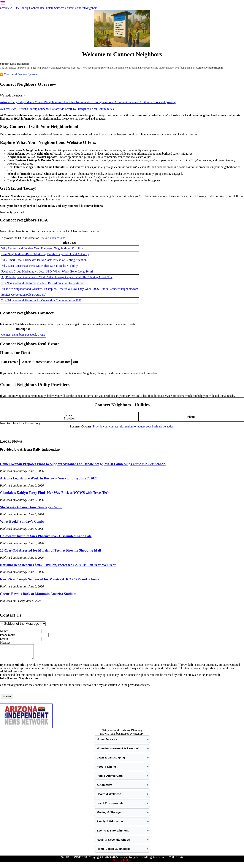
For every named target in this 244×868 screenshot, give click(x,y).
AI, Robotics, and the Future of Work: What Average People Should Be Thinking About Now (57, 277)
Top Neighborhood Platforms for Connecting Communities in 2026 (41, 300)
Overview (6, 8)
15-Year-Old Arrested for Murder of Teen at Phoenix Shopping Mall (50, 550)
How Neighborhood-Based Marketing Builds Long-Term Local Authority (45, 254)
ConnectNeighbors (86, 8)
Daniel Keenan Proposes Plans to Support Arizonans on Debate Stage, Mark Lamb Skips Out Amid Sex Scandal (83, 464)
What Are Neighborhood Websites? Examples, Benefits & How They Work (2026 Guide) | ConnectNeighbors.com (70, 289)
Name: (4, 631)
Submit (7, 699)
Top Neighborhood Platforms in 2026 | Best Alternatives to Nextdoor (42, 283)
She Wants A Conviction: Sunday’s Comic (31, 507)
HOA (16, 8)
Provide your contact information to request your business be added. (134, 426)
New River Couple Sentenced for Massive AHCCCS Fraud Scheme (50, 579)
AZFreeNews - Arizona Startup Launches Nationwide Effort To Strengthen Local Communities (57, 109)
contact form (58, 238)
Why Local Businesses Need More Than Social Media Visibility (40, 266)
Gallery (24, 8)
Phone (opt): (7, 635)
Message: (6, 643)
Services (59, 8)
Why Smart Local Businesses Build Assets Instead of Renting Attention (44, 260)
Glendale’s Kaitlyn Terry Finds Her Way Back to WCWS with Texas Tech (55, 493)
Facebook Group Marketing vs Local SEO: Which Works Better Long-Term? (47, 271)
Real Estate (47, 8)
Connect (34, 8)
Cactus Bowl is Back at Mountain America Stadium (38, 594)
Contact (70, 8)
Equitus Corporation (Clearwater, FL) (24, 295)
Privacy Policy (122, 863)
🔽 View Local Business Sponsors (19, 74)
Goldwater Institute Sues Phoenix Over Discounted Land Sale (46, 536)
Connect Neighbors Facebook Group (23, 335)
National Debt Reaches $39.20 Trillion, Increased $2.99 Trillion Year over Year (58, 565)
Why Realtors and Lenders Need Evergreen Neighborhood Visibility (42, 248)
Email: (4, 639)
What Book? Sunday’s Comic (22, 521)
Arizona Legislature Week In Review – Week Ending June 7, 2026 (49, 478)
